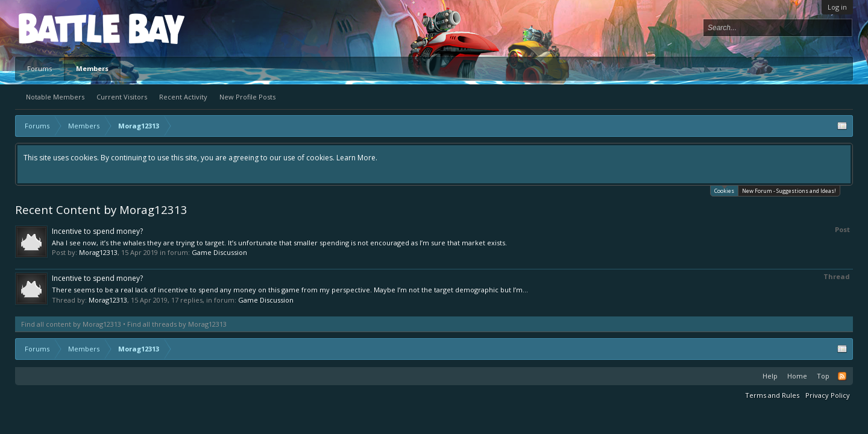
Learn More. (357, 158)
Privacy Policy (828, 395)
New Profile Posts (247, 97)
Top (823, 376)
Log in (837, 7)
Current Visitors (122, 97)
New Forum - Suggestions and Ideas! (789, 191)
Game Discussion (219, 252)
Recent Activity (183, 97)
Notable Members (55, 97)
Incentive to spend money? (97, 231)
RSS (842, 376)
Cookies (724, 190)
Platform (63, 28)
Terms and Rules (772, 395)
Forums (39, 68)
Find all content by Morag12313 (71, 324)
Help (770, 376)
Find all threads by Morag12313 (177, 324)
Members (92, 68)
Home (797, 376)
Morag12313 (98, 252)
